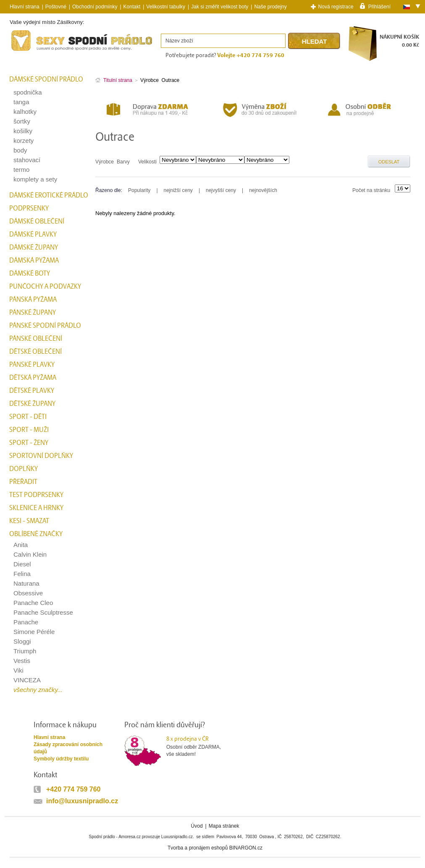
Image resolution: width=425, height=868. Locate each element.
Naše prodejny (270, 7)
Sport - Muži (29, 430)
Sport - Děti (28, 417)
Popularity (139, 190)
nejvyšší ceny (221, 190)
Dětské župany (32, 404)
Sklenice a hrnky (36, 508)
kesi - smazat (29, 521)
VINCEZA (27, 680)
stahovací (27, 160)
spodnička (28, 92)
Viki (18, 670)
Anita (21, 545)
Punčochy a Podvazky (45, 287)
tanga (21, 102)
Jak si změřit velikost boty (220, 7)
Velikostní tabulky (166, 7)
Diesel (22, 564)
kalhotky (25, 112)
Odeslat (389, 162)
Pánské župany (33, 313)
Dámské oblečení (37, 221)
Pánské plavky (32, 365)
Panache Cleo (33, 603)
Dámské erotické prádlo (49, 195)
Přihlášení (379, 6)
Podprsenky (29, 208)
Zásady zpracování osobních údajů (68, 748)
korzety (24, 141)
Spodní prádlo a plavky (32, 51)
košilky (23, 131)
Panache (26, 622)
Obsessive (28, 593)
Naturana (26, 583)
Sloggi (22, 641)
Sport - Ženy (29, 443)
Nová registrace (336, 7)
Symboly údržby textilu (61, 759)
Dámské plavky (33, 234)
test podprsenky (36, 495)
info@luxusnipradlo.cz (82, 801)
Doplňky (24, 469)
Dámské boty (30, 274)
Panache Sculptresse (43, 612)
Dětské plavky (32, 391)
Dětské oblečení (35, 352)
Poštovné (56, 7)
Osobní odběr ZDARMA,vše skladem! (199, 746)
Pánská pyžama (33, 300)
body (20, 150)
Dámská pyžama (34, 260)
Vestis (22, 661)
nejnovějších (263, 190)
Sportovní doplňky (41, 456)
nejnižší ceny (178, 190)
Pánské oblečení (36, 339)
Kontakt (132, 7)
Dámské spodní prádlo (46, 79)
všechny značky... (38, 690)
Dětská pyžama (33, 378)
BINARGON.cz (246, 848)
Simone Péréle (34, 632)
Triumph (25, 651)
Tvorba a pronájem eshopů (198, 848)
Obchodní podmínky (95, 7)
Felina (22, 574)
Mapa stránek (224, 826)
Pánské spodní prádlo (45, 326)
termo (21, 170)
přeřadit (23, 482)
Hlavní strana (49, 737)
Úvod (197, 826)
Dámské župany (34, 247)
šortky (22, 121)
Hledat (315, 41)
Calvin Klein (30, 554)
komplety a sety (35, 179)
